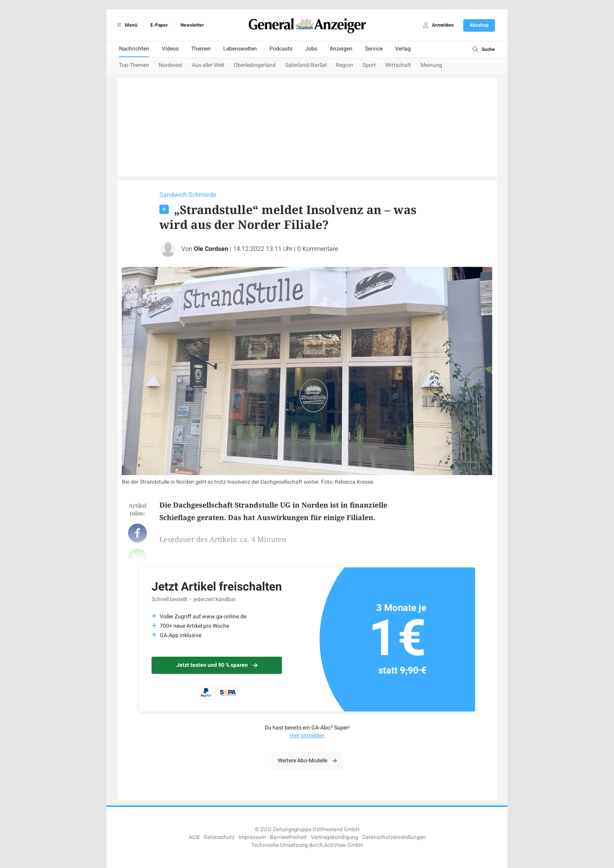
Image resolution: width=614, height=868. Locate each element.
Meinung (431, 65)
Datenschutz (219, 837)
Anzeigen (341, 49)
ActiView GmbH (344, 845)
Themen (201, 49)
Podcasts (281, 49)
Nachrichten (134, 49)
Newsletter (192, 25)
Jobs (311, 49)
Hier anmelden (307, 736)
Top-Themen (134, 65)
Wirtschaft (398, 65)
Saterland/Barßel (306, 65)
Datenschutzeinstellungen (394, 837)
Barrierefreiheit (288, 837)
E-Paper (159, 25)
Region (345, 65)
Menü (126, 25)
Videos (170, 49)
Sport (369, 65)
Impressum (252, 837)
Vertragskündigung (335, 837)
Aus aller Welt (208, 65)
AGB (194, 837)
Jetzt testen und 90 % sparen (217, 665)
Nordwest (171, 65)
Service (374, 49)
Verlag (403, 49)
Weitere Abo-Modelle (307, 761)
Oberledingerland (255, 65)
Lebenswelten (240, 49)
